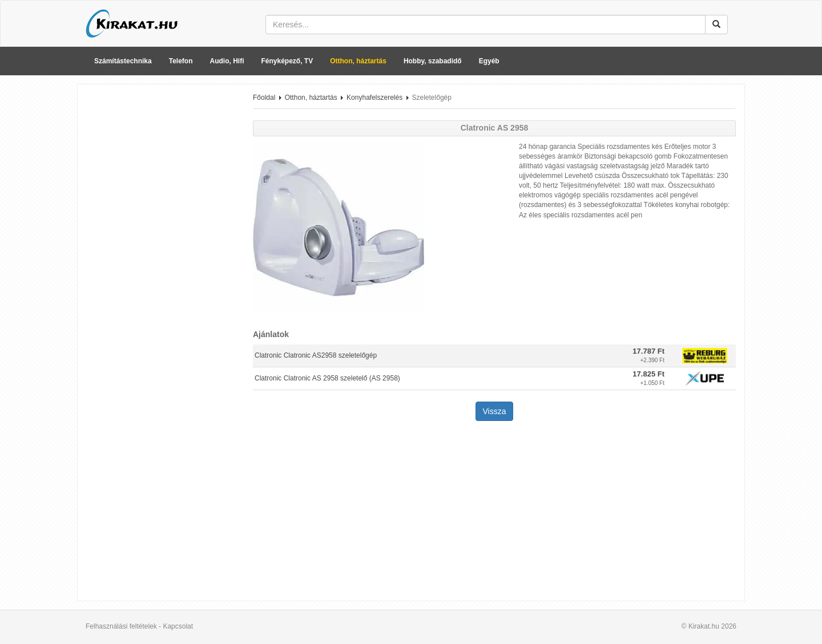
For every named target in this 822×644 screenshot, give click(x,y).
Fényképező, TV (287, 61)
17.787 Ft (648, 351)
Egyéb (489, 61)
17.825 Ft (648, 374)
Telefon (181, 61)
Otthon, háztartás (358, 61)
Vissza (495, 411)
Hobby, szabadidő (433, 61)
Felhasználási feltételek (121, 626)
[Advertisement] (161, 264)
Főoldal (264, 98)
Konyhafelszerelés (374, 98)
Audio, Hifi (227, 61)
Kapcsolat (178, 626)
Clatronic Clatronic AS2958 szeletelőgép (316, 355)
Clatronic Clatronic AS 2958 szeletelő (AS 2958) (327, 378)
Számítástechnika (123, 61)
